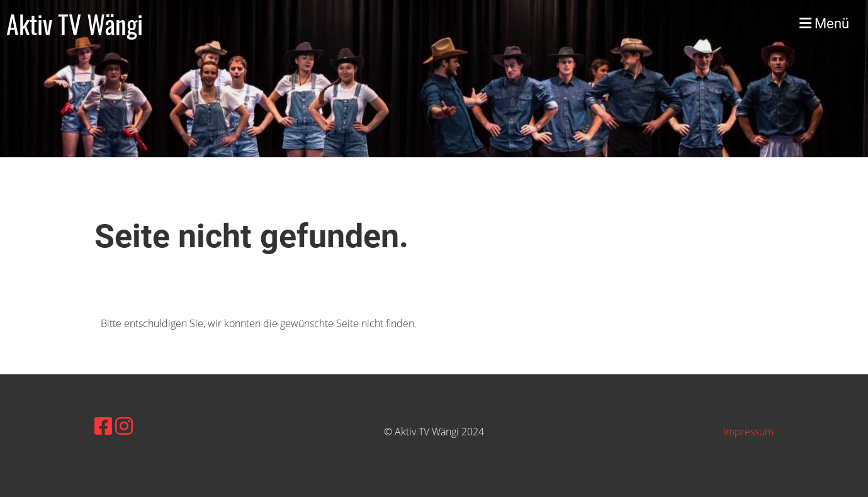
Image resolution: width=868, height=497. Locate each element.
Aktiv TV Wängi (75, 24)
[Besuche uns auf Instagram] (124, 426)
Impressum (748, 432)
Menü (824, 24)
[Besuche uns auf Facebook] (103, 426)
